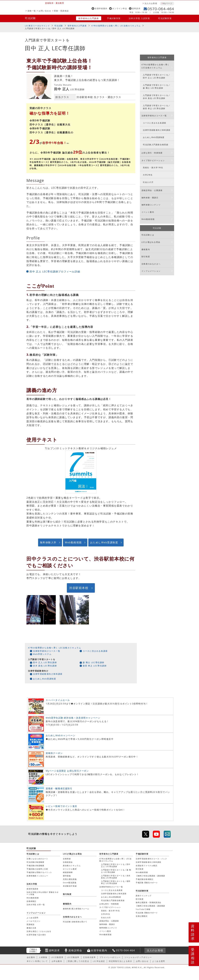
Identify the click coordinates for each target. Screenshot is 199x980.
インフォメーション (151, 271)
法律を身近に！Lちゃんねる (39, 931)
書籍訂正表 (31, 928)
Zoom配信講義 (70, 883)
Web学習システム (42, 654)
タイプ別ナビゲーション (153, 160)
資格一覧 (32, 11)
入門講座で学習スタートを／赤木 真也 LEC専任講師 (157, 97)
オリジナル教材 (70, 869)
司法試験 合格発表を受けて (75, 922)
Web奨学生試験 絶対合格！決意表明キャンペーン (73, 718)
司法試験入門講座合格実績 (156, 145)
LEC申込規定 (99, 961)
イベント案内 (148, 212)
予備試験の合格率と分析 (37, 869)
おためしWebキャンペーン (60, 735)
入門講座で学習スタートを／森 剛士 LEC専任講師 (157, 87)
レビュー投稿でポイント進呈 (61, 806)
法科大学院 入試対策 (139, 18)
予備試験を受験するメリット (39, 872)
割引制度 (146, 257)
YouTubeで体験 (143, 909)
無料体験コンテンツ (151, 205)
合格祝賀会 (68, 862)
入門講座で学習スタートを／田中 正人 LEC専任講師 (157, 76)
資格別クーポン (54, 753)
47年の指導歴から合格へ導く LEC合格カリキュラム (116, 26)
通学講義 (67, 876)
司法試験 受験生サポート (147, 913)
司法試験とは (148, 235)
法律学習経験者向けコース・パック (151, 859)
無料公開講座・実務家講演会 (148, 902)
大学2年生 (148, 175)
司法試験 (30, 18)
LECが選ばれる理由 (151, 242)
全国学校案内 (101, 8)
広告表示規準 (89, 957)
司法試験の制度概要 (35, 862)
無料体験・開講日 (150, 198)
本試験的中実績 (70, 886)
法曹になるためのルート (37, 859)
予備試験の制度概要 (35, 865)
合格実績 (67, 859)
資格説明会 (75, 950)
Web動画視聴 (73, 542)
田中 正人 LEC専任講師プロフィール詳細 (55, 272)
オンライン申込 (120, 8)
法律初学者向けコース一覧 (47, 651)
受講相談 (193, 956)
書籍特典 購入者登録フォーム (76, 909)
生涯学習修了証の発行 (36, 935)
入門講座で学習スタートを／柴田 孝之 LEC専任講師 (157, 107)
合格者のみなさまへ (151, 264)
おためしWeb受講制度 (104, 542)
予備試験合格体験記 (145, 879)
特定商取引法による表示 (120, 961)
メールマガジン (33, 921)
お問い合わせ (45, 11)
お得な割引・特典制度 (152, 153)
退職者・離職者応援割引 (59, 788)
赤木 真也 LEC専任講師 (45, 666)
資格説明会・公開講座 (152, 190)
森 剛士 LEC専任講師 (94, 662)
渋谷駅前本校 (79, 588)
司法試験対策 (165, 18)
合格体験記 (31, 901)
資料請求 (136, 8)
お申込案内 (57, 961)
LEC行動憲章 (57, 957)
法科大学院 (32, 884)
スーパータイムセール (58, 700)
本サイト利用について (37, 961)
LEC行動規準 (73, 957)
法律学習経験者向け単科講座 (48, 674)
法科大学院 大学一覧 (36, 905)
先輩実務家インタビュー (37, 876)
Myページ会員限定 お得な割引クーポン (67, 771)
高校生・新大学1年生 (153, 168)
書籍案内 (146, 249)
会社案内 (31, 957)
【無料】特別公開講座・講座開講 (150, 876)
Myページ (168, 3)
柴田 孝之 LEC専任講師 (95, 666)
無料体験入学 (48, 542)
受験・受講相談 (61, 11)
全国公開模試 (142, 916)
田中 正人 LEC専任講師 (45, 662)
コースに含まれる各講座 (95, 651)
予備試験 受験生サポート (147, 883)
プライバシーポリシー (110, 957)
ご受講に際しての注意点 (78, 961)
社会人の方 (148, 182)
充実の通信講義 (70, 879)
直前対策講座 (32, 889)
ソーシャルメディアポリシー (138, 957)
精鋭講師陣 (68, 872)
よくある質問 (32, 918)
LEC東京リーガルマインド (37, 26)
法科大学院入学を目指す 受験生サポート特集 (43, 893)
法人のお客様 (151, 3)
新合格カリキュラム (72, 865)
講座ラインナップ (144, 896)
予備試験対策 (114, 18)
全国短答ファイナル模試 (147, 865)
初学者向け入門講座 (89, 18)
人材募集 (43, 957)
